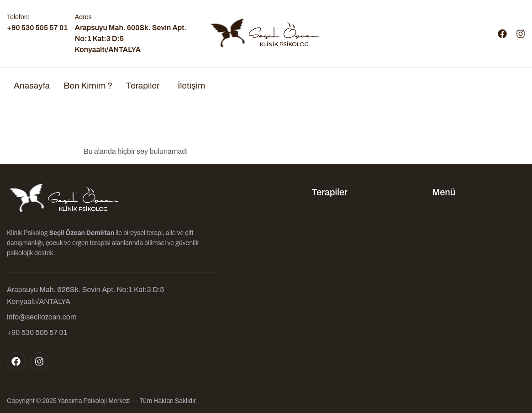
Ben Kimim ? (88, 86)
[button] (145, 86)
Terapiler (143, 86)
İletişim (191, 86)
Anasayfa (32, 86)
